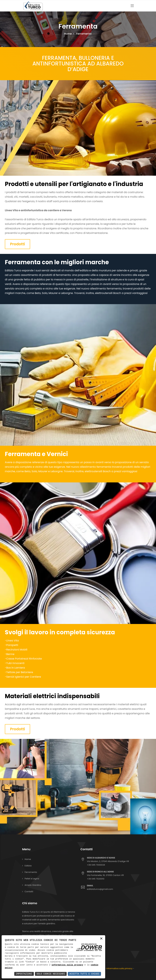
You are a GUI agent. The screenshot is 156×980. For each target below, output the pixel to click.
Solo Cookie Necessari (51, 974)
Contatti (29, 892)
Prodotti (17, 244)
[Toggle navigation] (132, 6)
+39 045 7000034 (96, 865)
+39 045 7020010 (96, 879)
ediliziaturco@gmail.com (110, 887)
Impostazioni (24, 974)
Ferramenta (31, 872)
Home (68, 34)
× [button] (101, 939)
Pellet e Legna (32, 879)
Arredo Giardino (33, 885)
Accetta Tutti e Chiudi (84, 974)
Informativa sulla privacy (120, 968)
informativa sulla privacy (67, 965)
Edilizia (28, 866)
